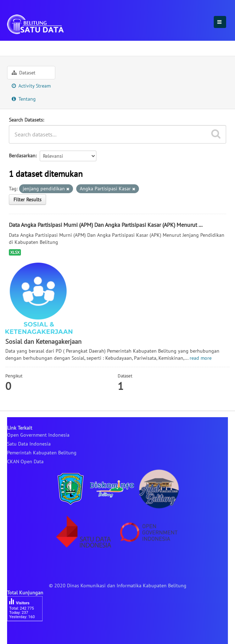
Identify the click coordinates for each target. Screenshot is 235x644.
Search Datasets (26, 120)
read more (201, 358)
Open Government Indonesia (38, 435)
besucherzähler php (28, 633)
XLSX (15, 252)
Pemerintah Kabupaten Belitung (42, 453)
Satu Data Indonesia (29, 444)
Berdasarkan (22, 156)
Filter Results (27, 200)
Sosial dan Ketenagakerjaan (80, 47)
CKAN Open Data (25, 461)
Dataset (24, 73)
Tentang (24, 99)
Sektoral (20, 47)
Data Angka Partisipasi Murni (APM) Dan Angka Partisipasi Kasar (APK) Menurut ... (106, 225)
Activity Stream (31, 86)
